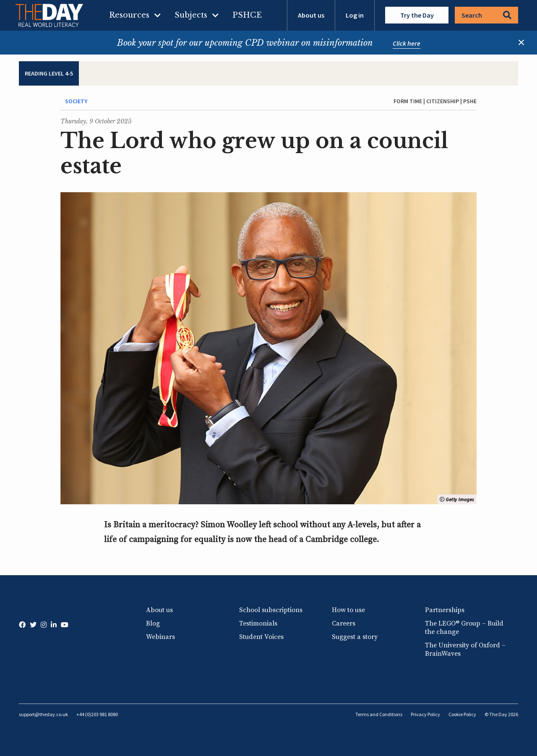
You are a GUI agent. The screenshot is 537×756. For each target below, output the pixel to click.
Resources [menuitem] (129, 15)
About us (311, 15)
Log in (355, 15)
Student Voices (261, 637)
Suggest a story (355, 637)
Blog (153, 623)
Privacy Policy (425, 714)
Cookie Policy (462, 714)
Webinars (160, 637)
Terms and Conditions (379, 714)
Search (486, 15)
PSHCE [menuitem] (247, 15)
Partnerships (445, 610)
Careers (344, 623)
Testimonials (258, 623)
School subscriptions (271, 610)
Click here (407, 43)
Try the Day (417, 15)
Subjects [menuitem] (191, 15)
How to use (348, 610)
